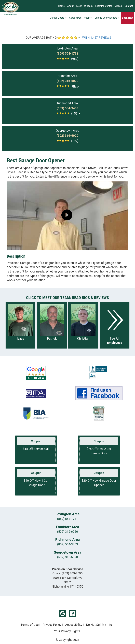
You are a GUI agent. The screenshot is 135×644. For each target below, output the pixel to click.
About (70, 6)
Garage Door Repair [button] (81, 18)
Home (61, 6)
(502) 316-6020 (67, 532)
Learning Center (104, 6)
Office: (68, 573)
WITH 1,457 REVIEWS (97, 38)
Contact (129, 6)
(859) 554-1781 (67, 519)
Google (63, 614)
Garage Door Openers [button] (107, 18)
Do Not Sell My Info (99, 625)
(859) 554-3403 (67, 544)
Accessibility (74, 625)
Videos (118, 6)
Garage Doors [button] (58, 18)
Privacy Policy (52, 625)
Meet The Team (84, 6)
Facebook (72, 614)
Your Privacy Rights (67, 631)
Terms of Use (30, 625)
